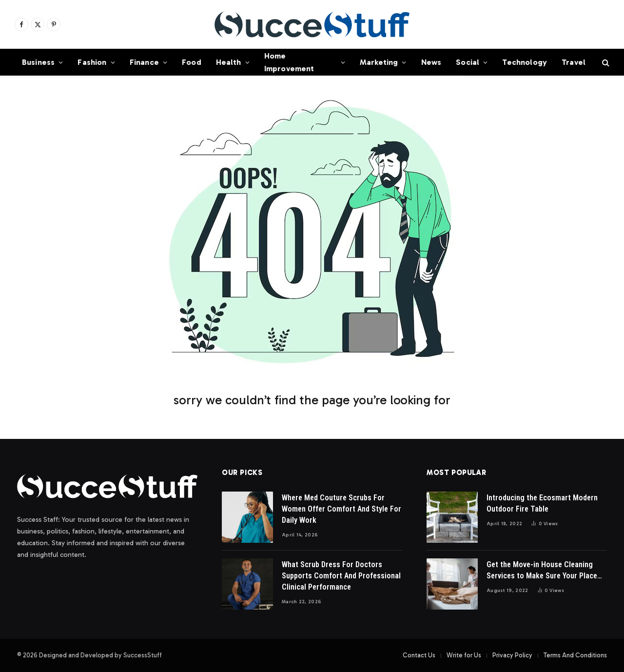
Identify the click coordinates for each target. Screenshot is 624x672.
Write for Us (464, 655)
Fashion (92, 62)
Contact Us (419, 655)
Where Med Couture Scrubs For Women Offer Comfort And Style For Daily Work (341, 509)
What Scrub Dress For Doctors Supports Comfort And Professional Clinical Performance (341, 576)
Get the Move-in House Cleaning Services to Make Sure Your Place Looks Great (542, 571)
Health (229, 62)
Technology (525, 62)
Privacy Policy (512, 655)
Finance (144, 62)
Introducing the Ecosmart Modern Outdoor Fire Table (542, 503)
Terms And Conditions (575, 655)
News (431, 62)
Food (192, 62)
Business (38, 62)
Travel (574, 62)
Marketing (379, 62)
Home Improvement (289, 62)
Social (468, 62)
